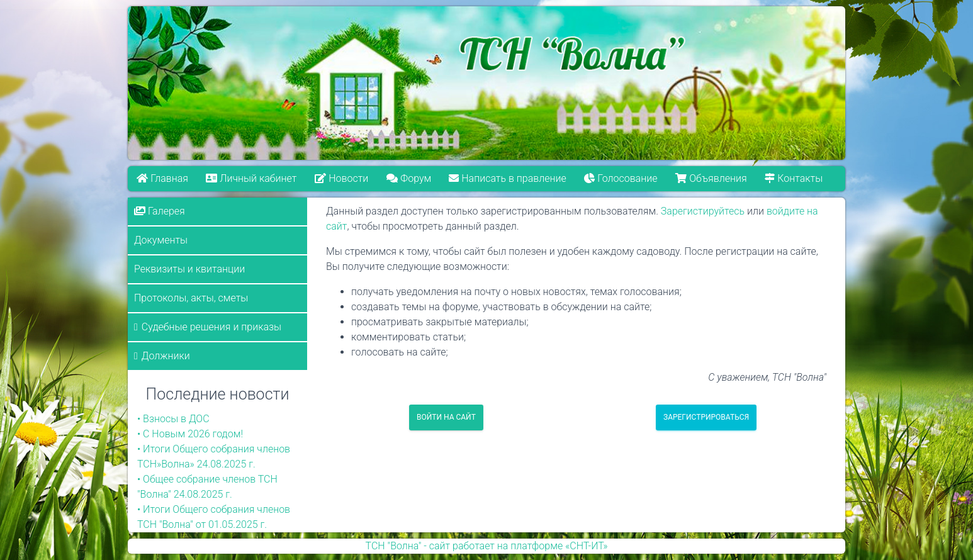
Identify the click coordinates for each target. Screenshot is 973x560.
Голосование (621, 178)
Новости (341, 178)
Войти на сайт (446, 417)
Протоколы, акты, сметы (191, 298)
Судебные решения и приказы (211, 327)
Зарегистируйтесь (703, 211)
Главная (162, 178)
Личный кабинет (252, 178)
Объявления (711, 178)
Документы (161, 240)
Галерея (160, 211)
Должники (166, 356)
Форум (409, 178)
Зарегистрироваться (706, 417)
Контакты (794, 178)
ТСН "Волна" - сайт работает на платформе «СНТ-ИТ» (487, 546)
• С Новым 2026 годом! (190, 434)
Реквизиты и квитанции (189, 269)
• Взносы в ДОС (173, 419)
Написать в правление (508, 178)
